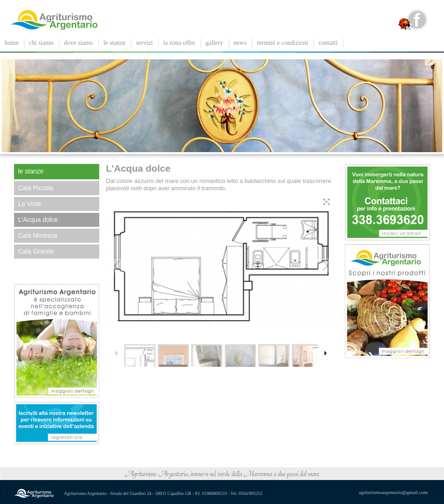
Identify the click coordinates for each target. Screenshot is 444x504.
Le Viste (29, 204)
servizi (144, 43)
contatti (328, 43)
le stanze (114, 43)
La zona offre (179, 43)
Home (12, 43)
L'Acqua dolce (38, 220)
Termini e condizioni (282, 43)
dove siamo (78, 43)
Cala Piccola (36, 188)
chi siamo (41, 43)
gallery (215, 43)
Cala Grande (36, 251)
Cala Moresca (38, 235)
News (240, 43)
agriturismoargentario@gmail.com (393, 492)
